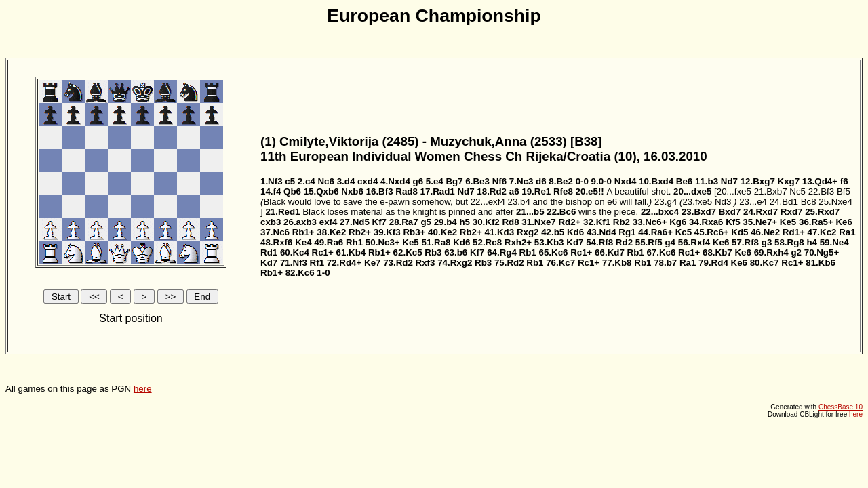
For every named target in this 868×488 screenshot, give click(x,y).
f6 (844, 181)
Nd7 (729, 181)
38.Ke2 (331, 232)
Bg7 (454, 181)
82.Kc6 (300, 273)
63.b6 (456, 252)
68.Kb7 (717, 252)
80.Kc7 (765, 263)
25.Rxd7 (822, 212)
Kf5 (733, 222)
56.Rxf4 (694, 242)
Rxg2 (528, 232)
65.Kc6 (553, 252)
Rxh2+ (518, 242)
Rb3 (433, 252)
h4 (812, 242)
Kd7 (575, 242)
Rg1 (627, 232)
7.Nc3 (521, 181)
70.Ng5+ (822, 252)
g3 (767, 242)
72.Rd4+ (344, 263)
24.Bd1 (784, 202)
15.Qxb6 (321, 191)
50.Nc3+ (383, 242)
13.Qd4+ (820, 181)
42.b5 (553, 232)
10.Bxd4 (656, 181)
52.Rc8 (487, 242)
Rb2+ (360, 232)
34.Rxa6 (706, 222)
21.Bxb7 (771, 191)
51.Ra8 (436, 242)
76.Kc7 (560, 263)
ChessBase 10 (841, 407)
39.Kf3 (387, 232)
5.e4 (435, 181)
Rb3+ (414, 232)
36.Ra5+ (816, 222)
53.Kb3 (549, 242)
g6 (418, 181)
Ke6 (844, 222)
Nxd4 (626, 181)
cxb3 (271, 222)
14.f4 (271, 191)
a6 (514, 191)
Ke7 (372, 263)
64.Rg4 (502, 252)
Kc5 (684, 232)
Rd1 (269, 252)
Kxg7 (789, 181)
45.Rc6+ (712, 232)
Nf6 (499, 181)
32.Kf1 (597, 222)
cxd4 (368, 181)
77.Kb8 (617, 263)
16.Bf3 (380, 191)
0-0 (582, 181)
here (143, 389)
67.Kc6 (661, 252)
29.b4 (446, 222)
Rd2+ (569, 222)
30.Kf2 (486, 222)
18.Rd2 (492, 191)
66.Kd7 (610, 252)
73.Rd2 (398, 263)
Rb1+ (303, 232)
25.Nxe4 (835, 202)
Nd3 (723, 202)
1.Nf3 (272, 181)
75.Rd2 (509, 263)
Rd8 (510, 222)
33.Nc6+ (650, 222)
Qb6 (292, 191)
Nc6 (325, 181)
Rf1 (317, 263)
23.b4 (519, 202)
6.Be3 (477, 181)
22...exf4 (488, 202)
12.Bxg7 (758, 181)
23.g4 (666, 202)
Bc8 (809, 202)
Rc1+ (323, 252)
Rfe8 (563, 191)
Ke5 (788, 222)
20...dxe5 (692, 191)
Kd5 (739, 232)
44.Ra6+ (655, 232)
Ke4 (303, 242)
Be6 (684, 181)
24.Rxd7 (761, 212)
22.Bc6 (561, 212)
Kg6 (678, 222)
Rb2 (622, 222)
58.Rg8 (789, 242)
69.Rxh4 (771, 252)
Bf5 (844, 191)
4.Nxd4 (395, 181)
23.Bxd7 (699, 212)
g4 (670, 242)
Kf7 (379, 222)
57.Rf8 (745, 242)
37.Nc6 (275, 232)
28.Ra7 (404, 222)
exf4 (329, 222)
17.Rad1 (438, 191)
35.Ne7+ (760, 222)
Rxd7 (792, 212)
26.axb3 (300, 222)
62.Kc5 (408, 252)
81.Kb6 (821, 263)
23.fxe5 (697, 202)
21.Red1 (282, 212)
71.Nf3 (294, 263)
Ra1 (847, 232)
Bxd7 (730, 212)
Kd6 (575, 232)
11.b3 (707, 181)
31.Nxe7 (538, 222)
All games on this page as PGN (434, 226)
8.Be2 (561, 181)
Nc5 (797, 191)
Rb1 (528, 252)
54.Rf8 (599, 242)
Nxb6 (352, 191)
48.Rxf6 (276, 242)
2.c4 (307, 181)
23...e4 (753, 202)
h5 (465, 222)
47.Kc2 (822, 232)
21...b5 (530, 212)
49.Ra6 (329, 242)
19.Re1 (536, 191)
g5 (426, 222)
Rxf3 (426, 263)
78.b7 (665, 263)
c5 (290, 181)
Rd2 (624, 242)
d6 (541, 181)
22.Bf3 (822, 191)
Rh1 (354, 242)
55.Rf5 (649, 242)
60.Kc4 (295, 252)
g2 (796, 252)
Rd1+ (794, 232)
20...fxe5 (734, 191)
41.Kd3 (499, 232)
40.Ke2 (442, 232)
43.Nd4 (601, 232)
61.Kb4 (351, 252)
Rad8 (407, 191)
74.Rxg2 (455, 263)
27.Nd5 (355, 222)
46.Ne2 (765, 232)
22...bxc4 (660, 212)
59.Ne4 (834, 242)
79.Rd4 (713, 263)
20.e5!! (590, 191)
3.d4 (346, 181)
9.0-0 (601, 181)
